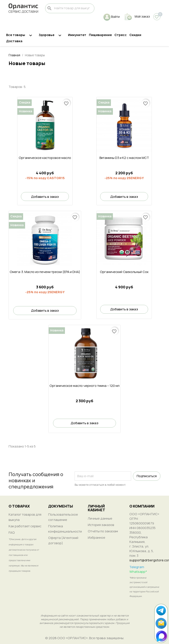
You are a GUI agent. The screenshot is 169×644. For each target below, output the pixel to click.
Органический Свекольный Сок (124, 272)
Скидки (135, 35)
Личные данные (100, 518)
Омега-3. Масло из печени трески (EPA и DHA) (45, 272)
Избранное (96, 538)
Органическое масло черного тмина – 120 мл (84, 386)
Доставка (14, 41)
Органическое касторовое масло (45, 158)
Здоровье (52, 35)
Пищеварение (100, 35)
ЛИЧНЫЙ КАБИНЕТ (96, 508)
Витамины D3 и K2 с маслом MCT (124, 158)
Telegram (137, 567)
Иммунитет (77, 35)
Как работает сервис (25, 526)
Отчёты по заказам (103, 531)
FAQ (12, 532)
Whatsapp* (138, 572)
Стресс (121, 35)
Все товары (21, 35)
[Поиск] (70, 8)
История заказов (101, 525)
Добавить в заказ (45, 197)
